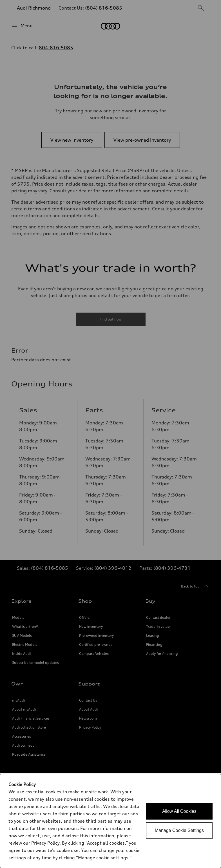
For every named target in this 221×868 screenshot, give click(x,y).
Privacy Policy (45, 843)
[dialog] (110, 821)
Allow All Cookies (179, 811)
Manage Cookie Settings (179, 830)
